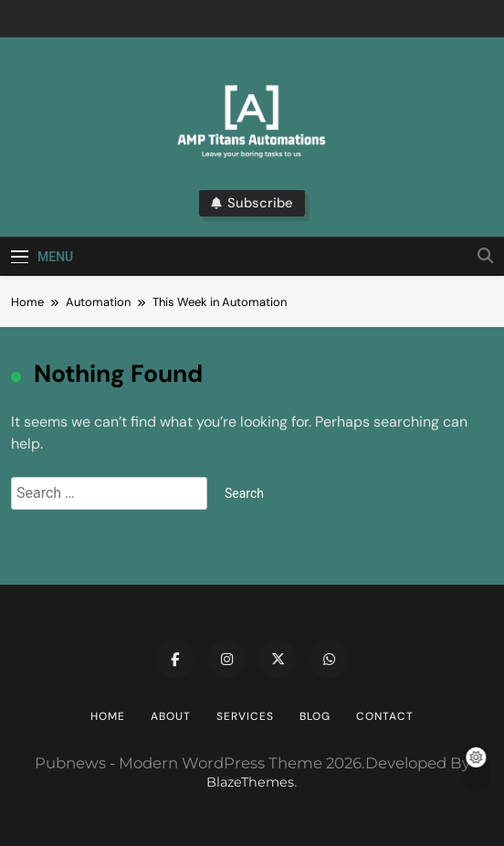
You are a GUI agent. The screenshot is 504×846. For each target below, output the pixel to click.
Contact (385, 716)
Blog (315, 716)
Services (245, 716)
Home (108, 716)
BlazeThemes (250, 782)
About (171, 716)
